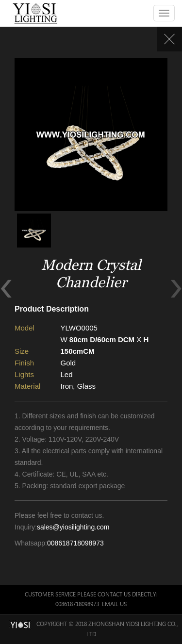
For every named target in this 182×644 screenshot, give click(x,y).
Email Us (114, 604)
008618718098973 (75, 543)
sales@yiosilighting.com (73, 527)
